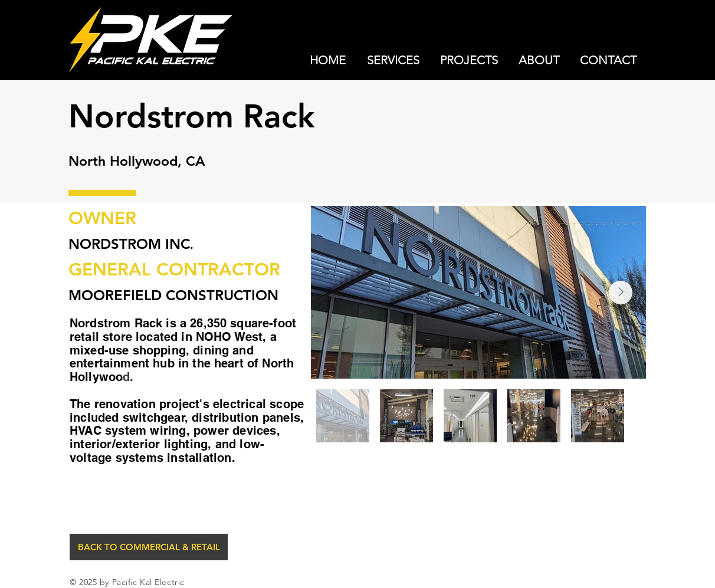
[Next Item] (621, 293)
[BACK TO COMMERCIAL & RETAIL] (149, 547)
